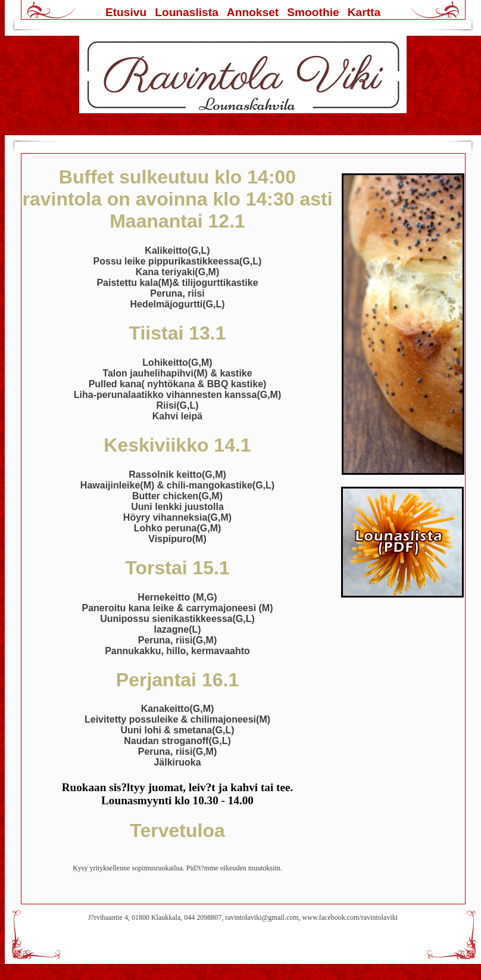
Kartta (364, 12)
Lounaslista (187, 12)
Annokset (253, 12)
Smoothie (313, 12)
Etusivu (126, 12)
